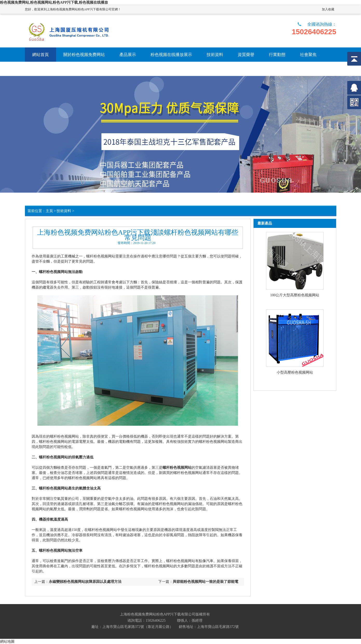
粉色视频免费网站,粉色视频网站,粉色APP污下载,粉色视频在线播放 (54, 2)
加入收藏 (328, 9)
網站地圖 (7, 641)
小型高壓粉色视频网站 (295, 372)
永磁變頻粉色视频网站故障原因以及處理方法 (85, 582)
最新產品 (265, 223)
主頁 (49, 211)
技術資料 (64, 211)
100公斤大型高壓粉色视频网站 (295, 295)
